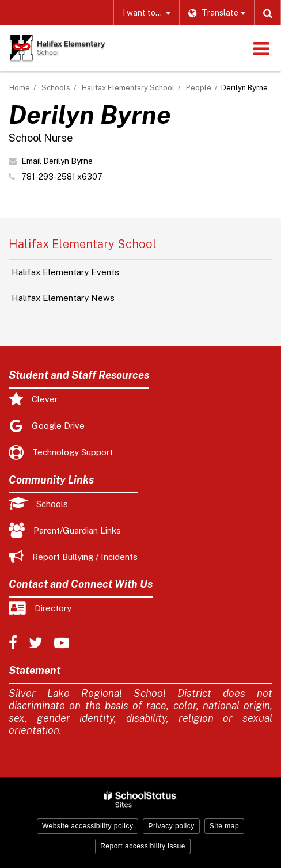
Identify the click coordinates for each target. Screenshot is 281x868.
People (199, 88)
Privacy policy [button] (171, 826)
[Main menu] (261, 48)
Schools (56, 88)
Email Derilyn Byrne (57, 161)
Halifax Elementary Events (65, 272)
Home (20, 88)
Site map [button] (224, 826)
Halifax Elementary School (128, 88)
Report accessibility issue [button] (143, 846)
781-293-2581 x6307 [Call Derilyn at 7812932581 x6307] (62, 177)
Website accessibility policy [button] (88, 826)
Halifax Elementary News (63, 298)
